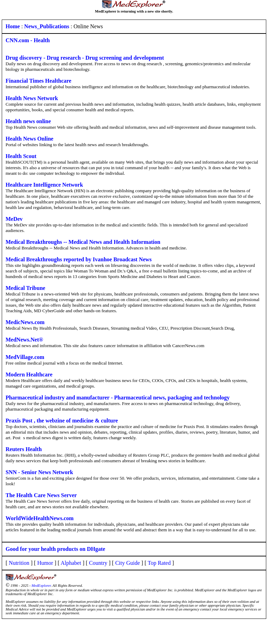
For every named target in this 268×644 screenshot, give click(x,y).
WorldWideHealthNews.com (40, 518)
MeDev (14, 219)
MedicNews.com (25, 322)
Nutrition (19, 563)
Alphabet (71, 563)
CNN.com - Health (28, 40)
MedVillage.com (25, 357)
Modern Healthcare (29, 375)
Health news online (28, 121)
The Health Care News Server (41, 495)
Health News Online (29, 139)
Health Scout (21, 156)
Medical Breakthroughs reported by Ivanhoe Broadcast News (79, 259)
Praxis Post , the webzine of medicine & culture (62, 421)
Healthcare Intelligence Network (44, 185)
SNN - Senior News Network (39, 472)
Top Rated (159, 563)
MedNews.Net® (24, 340)
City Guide (128, 563)
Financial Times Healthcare (38, 81)
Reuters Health (24, 449)
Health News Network (32, 98)
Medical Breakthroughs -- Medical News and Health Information (83, 242)
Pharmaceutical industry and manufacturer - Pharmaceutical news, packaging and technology (118, 398)
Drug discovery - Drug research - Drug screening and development (85, 58)
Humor (45, 563)
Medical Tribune (25, 288)
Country (98, 563)
